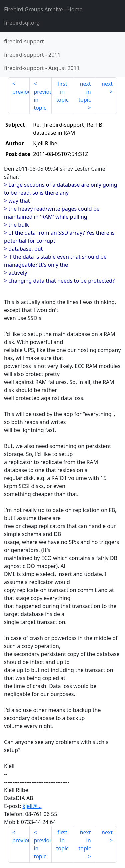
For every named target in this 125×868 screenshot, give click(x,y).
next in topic (84, 92)
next (107, 84)
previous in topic (42, 100)
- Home (43, 9)
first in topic (62, 92)
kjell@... (32, 806)
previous (21, 92)
